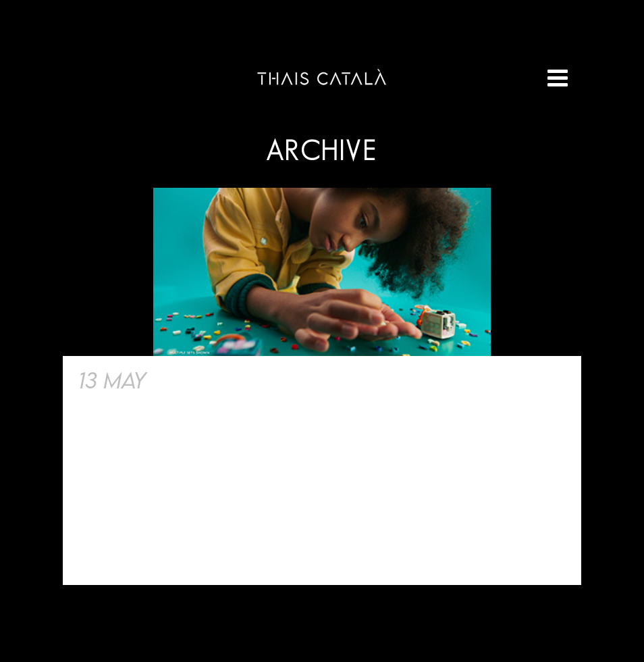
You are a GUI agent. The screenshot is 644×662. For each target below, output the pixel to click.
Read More (115, 551)
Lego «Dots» (221, 380)
